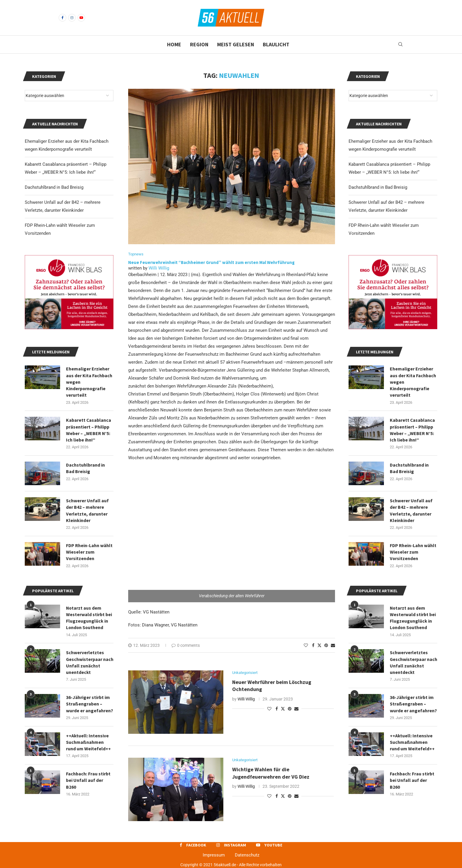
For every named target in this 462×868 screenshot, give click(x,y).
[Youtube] (81, 18)
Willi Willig (159, 268)
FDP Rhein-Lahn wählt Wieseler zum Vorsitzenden (413, 553)
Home (174, 44)
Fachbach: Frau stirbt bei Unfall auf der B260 (412, 782)
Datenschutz (247, 855)
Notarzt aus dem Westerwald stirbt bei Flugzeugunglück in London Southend (413, 618)
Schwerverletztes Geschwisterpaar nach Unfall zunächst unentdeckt (412, 663)
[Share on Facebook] (313, 645)
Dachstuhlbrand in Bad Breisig (378, 187)
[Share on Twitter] (319, 645)
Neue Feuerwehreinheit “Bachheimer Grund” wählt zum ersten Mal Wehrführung (212, 262)
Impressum (214, 855)
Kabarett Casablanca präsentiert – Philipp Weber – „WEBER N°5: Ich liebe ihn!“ (412, 430)
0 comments (186, 645)
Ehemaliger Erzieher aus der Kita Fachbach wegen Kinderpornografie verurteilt (413, 382)
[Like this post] (306, 645)
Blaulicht (276, 44)
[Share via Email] (333, 645)
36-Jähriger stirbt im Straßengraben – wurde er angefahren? (413, 705)
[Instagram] (72, 18)
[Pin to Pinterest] (326, 645)
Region (199, 44)
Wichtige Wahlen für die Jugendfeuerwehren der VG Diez (271, 773)
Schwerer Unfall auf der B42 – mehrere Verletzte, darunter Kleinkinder (411, 511)
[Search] (400, 45)
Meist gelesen (236, 44)
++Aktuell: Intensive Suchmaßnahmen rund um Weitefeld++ (412, 743)
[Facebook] (62, 18)
